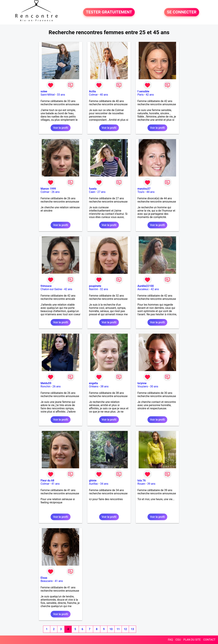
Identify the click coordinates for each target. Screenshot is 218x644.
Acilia (92, 91)
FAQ (170, 640)
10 (111, 629)
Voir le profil (60, 128)
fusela (93, 189)
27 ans (101, 192)
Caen (92, 192)
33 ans (61, 95)
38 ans (105, 386)
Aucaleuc (143, 289)
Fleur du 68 (47, 480)
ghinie (93, 480)
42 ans (150, 95)
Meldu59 (46, 383)
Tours (141, 192)
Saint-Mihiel (48, 95)
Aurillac (94, 484)
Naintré (94, 289)
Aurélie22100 (146, 286)
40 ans (104, 95)
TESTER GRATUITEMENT (109, 12)
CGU (178, 640)
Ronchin (45, 386)
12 (125, 629)
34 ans (104, 484)
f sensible (143, 91)
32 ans (104, 289)
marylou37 (144, 189)
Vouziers (143, 386)
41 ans (56, 484)
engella (94, 383)
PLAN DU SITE (192, 640)
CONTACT (209, 640)
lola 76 (142, 480)
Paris (141, 95)
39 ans (151, 484)
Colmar (94, 95)
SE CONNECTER (182, 12)
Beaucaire (47, 581)
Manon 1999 (48, 189)
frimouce (46, 286)
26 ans (56, 192)
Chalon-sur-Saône (51, 289)
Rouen (141, 484)
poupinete (95, 286)
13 (133, 629)
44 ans (151, 192)
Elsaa (44, 578)
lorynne (142, 383)
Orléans (94, 386)
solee (44, 91)
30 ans (154, 386)
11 (118, 629)
